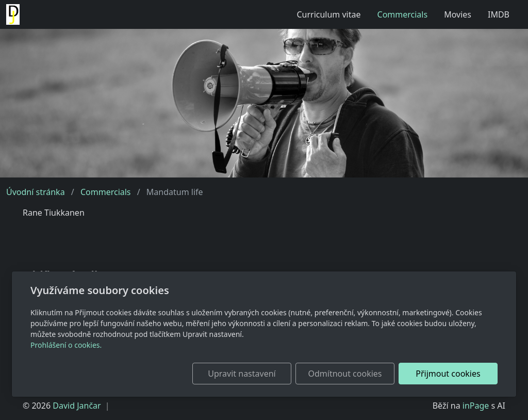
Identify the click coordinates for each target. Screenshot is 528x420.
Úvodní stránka (36, 192)
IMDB (499, 14)
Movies (458, 14)
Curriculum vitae (328, 14)
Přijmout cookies (448, 374)
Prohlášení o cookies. (66, 345)
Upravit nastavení (242, 374)
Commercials (403, 14)
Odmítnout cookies (345, 374)
